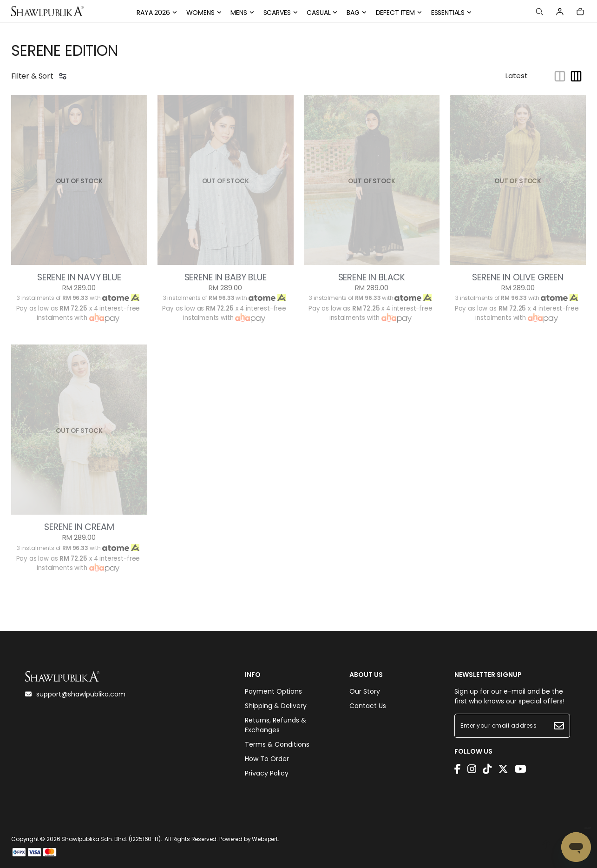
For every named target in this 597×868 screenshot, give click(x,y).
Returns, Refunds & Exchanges (276, 725)
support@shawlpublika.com (75, 694)
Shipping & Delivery (276, 706)
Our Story (365, 691)
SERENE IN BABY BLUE (226, 278)
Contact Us (368, 706)
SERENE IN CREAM (79, 527)
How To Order (267, 759)
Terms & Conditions (277, 744)
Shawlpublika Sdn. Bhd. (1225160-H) (111, 839)
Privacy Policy (267, 773)
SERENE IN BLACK (372, 278)
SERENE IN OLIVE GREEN (518, 278)
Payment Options (273, 691)
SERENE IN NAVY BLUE (79, 278)
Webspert (265, 839)
